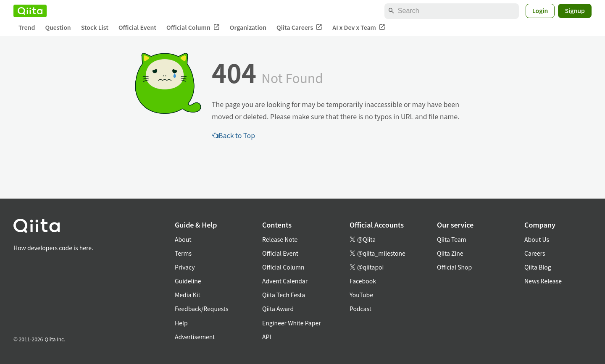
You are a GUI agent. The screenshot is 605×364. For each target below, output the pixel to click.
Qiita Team (452, 239)
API (267, 337)
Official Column (193, 27)
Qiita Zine (450, 253)
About (183, 239)
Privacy (185, 267)
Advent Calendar (285, 281)
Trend (27, 27)
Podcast (360, 309)
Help (181, 323)
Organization (248, 27)
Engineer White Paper (292, 323)
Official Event (137, 27)
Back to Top (233, 135)
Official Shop (454, 267)
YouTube (361, 295)
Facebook (363, 281)
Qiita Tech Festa (284, 295)
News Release (543, 281)
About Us (537, 239)
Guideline (188, 281)
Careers (535, 253)
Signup (575, 10)
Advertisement (195, 337)
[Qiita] (30, 11)
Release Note (280, 239)
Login (540, 10)
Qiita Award (278, 309)
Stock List (95, 27)
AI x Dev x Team (359, 27)
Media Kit (188, 295)
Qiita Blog (538, 267)
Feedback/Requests (202, 309)
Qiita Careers (299, 27)
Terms (183, 253)
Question (58, 27)
